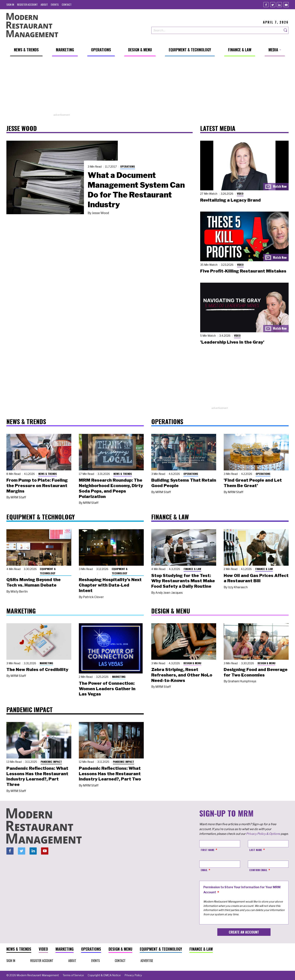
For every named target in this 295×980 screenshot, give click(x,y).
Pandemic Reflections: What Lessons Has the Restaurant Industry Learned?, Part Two (110, 774)
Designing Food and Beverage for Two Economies (256, 672)
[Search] (286, 30)
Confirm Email (258, 870)
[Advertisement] (147, 87)
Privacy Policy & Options (263, 834)
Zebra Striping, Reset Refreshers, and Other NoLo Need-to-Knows (182, 675)
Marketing (46, 663)
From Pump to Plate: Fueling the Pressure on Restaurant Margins (37, 486)
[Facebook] (266, 5)
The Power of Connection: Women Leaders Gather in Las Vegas (107, 689)
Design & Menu (192, 663)
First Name (208, 850)
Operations (128, 166)
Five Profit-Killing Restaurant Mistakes (243, 271)
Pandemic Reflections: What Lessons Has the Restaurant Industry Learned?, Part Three (37, 776)
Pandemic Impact (51, 762)
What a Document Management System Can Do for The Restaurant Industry (136, 190)
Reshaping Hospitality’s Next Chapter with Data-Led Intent (110, 585)
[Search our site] (217, 30)
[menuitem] (10, 4)
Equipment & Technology (48, 571)
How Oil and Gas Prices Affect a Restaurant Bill (256, 578)
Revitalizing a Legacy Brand (230, 200)
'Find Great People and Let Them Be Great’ (253, 483)
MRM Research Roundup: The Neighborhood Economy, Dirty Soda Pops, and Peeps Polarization (111, 488)
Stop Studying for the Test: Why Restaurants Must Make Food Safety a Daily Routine (183, 581)
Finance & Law (192, 569)
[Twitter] (273, 5)
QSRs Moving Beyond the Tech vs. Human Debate (33, 582)
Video (240, 193)
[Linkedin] (279, 5)
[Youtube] (286, 5)
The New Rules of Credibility (37, 670)
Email (204, 870)
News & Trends (48, 474)
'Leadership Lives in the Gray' (232, 342)
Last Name (256, 850)
